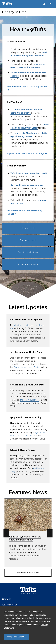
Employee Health (28, 240)
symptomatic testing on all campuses (28, 434)
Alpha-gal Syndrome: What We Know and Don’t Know (25, 538)
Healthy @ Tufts (14, 12)
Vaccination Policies (28, 252)
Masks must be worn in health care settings (28, 74)
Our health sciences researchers (27, 185)
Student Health (28, 228)
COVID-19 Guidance (28, 264)
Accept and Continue (16, 637)
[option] (28, 533)
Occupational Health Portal (26, 367)
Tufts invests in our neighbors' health (29, 173)
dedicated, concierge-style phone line (27, 327)
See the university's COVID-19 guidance (27, 86)
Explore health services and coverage (26, 153)
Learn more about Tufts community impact (24, 212)
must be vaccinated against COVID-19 (29, 54)
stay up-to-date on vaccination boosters (28, 66)
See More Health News (28, 573)
